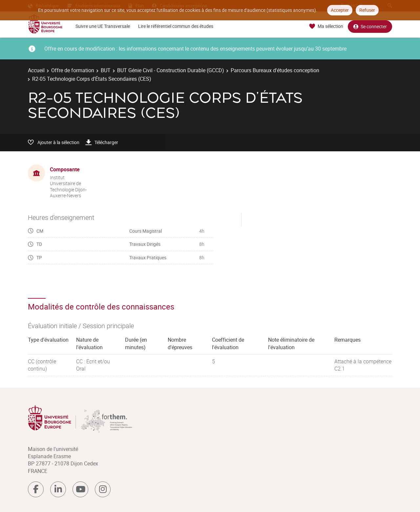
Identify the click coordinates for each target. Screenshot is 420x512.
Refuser (367, 10)
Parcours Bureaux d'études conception (275, 70)
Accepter (340, 10)
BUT (106, 70)
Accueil (36, 70)
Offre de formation (73, 70)
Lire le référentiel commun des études (176, 26)
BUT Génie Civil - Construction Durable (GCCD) (171, 70)
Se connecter (370, 26)
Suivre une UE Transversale (103, 26)
